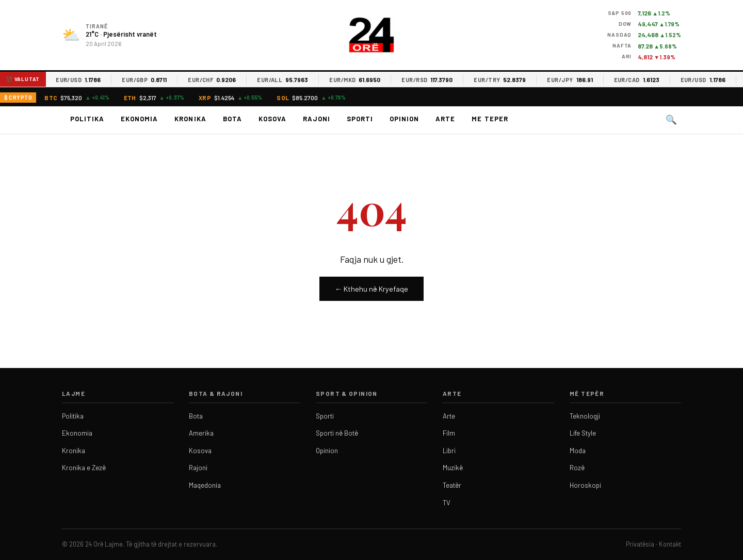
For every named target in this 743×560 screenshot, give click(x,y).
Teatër (452, 485)
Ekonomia (139, 119)
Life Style (583, 433)
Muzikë (453, 468)
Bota (232, 119)
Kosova (272, 119)
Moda (578, 451)
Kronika (190, 119)
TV (447, 503)
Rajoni (317, 119)
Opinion (404, 119)
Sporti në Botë (337, 433)
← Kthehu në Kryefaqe (372, 289)
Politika (87, 119)
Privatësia (640, 544)
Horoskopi (585, 485)
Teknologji (585, 416)
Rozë (577, 468)
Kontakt (670, 544)
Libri (449, 451)
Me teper (490, 119)
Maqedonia (205, 485)
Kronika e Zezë (84, 468)
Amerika (201, 433)
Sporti (360, 119)
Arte (445, 119)
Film (449, 433)
